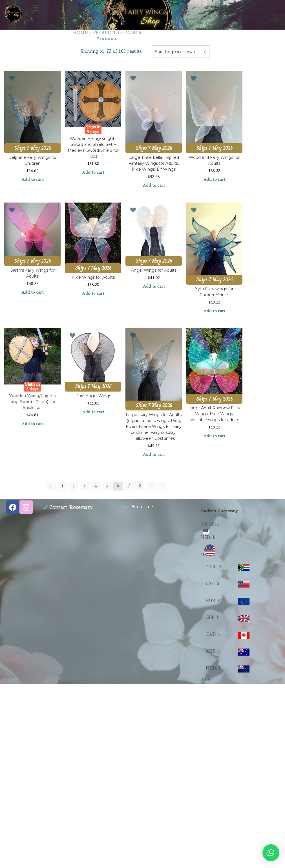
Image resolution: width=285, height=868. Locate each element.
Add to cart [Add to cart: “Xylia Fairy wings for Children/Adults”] (214, 311)
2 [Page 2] (74, 486)
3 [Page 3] (85, 486)
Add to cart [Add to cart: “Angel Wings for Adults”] (154, 286)
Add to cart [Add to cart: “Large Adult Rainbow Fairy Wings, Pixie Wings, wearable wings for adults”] (214, 436)
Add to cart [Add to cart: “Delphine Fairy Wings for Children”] (33, 179)
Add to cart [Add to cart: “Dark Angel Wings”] (93, 412)
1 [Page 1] (62, 486)
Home (80, 33)
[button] (142, 8)
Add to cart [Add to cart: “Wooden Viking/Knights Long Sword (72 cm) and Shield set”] (33, 424)
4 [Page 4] (96, 486)
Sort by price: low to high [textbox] (181, 52)
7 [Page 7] (129, 486)
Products (106, 33)
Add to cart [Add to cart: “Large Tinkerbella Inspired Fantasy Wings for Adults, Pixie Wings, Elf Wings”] (154, 185)
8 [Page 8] (140, 486)
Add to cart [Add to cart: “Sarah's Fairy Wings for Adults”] (33, 292)
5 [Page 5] (107, 486)
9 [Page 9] (151, 486)
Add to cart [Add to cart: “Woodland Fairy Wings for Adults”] (214, 179)
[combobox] (181, 52)
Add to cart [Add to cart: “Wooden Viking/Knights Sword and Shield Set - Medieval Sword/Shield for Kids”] (93, 172)
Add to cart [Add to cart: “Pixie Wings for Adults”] (93, 293)
